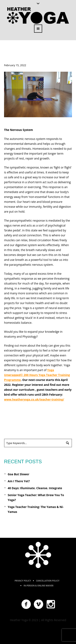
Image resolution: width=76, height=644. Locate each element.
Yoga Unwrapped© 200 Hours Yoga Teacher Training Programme (37, 375)
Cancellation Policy (48, 581)
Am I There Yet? (19, 481)
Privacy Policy (23, 581)
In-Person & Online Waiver (38, 586)
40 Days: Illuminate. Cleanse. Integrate (35, 488)
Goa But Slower (18, 474)
